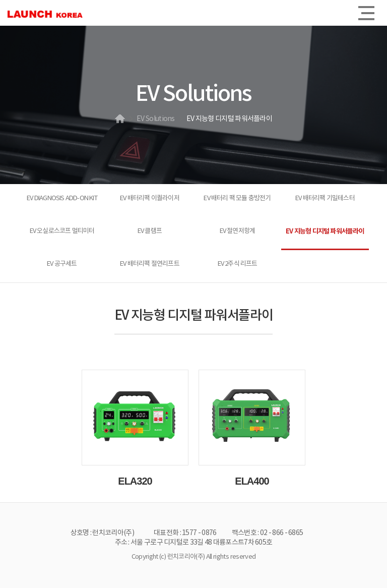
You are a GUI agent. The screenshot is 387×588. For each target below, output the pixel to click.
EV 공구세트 (62, 264)
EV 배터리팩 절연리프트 (150, 264)
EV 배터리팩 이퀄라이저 (150, 198)
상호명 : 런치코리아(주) (102, 533)
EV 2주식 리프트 (238, 264)
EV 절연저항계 (238, 231)
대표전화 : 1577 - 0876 (185, 533)
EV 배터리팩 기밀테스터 (325, 198)
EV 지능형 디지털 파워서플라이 (325, 231)
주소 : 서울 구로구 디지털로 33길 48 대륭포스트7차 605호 (194, 543)
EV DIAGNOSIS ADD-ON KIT (62, 198)
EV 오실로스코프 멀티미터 (62, 231)
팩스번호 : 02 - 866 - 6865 (268, 533)
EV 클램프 (150, 231)
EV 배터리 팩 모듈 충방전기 (237, 198)
